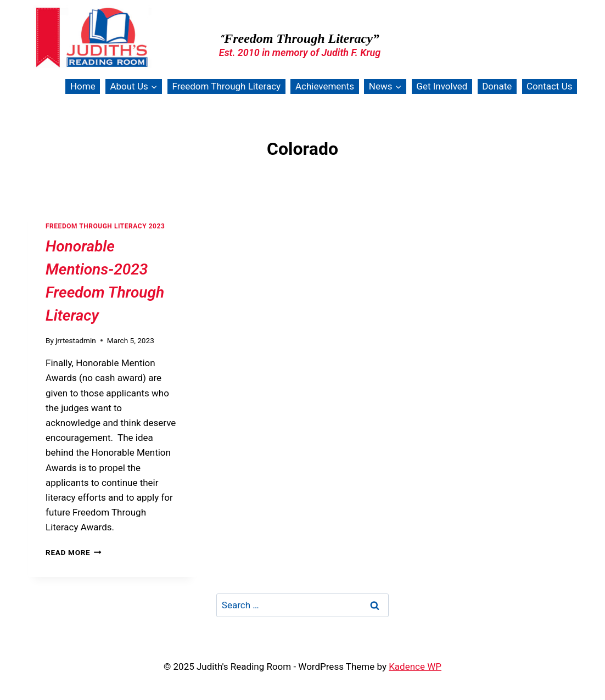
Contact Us (549, 86)
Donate (497, 86)
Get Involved (442, 86)
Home (83, 86)
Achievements (325, 86)
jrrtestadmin (76, 340)
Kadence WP (415, 667)
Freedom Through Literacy (226, 86)
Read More (74, 552)
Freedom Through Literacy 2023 (105, 226)
